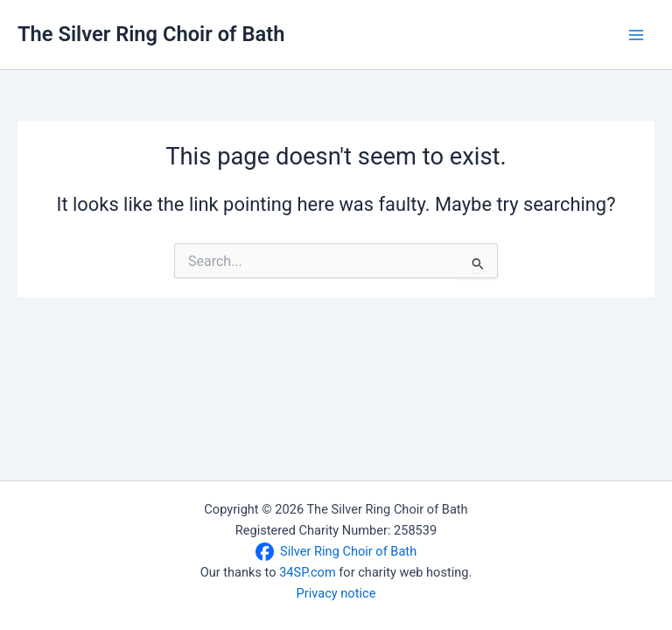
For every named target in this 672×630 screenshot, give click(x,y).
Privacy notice (336, 593)
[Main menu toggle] (636, 35)
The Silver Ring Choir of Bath (151, 34)
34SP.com (308, 572)
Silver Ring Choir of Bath (348, 551)
